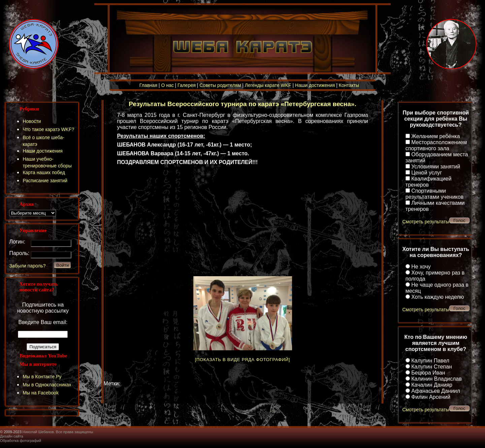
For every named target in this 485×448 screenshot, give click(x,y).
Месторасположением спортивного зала (436, 145)
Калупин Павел (430, 361)
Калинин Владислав (436, 379)
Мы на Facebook (41, 393)
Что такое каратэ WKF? (48, 129)
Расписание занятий (45, 181)
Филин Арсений (431, 397)
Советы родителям (220, 85)
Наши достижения (315, 85)
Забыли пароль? (27, 266)
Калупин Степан (431, 367)
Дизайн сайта (12, 436)
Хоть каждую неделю (438, 297)
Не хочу (421, 267)
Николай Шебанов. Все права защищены (58, 432)
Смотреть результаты (426, 222)
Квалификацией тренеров (429, 182)
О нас (167, 85)
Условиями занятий (436, 167)
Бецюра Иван (428, 373)
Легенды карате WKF (268, 85)
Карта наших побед (44, 172)
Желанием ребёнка (435, 136)
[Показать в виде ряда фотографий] (243, 360)
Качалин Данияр (432, 385)
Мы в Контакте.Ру (42, 377)
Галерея (187, 85)
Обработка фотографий (21, 441)
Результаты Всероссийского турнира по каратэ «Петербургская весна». (242, 104)
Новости (32, 121)
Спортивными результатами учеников (434, 194)
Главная (148, 85)
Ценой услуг (427, 173)
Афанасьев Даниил (436, 391)
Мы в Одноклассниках (47, 385)
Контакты (349, 85)
